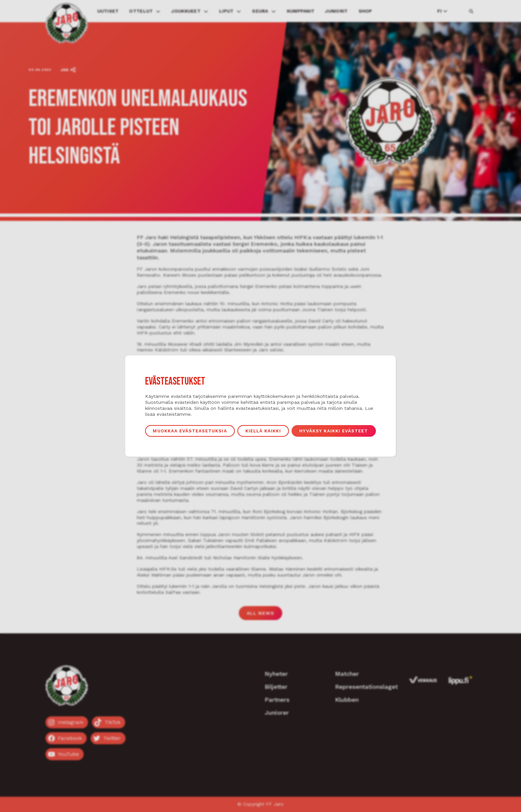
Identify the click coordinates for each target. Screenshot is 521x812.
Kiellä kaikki (264, 431)
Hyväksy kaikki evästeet (337, 431)
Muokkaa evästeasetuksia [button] (187, 431)
